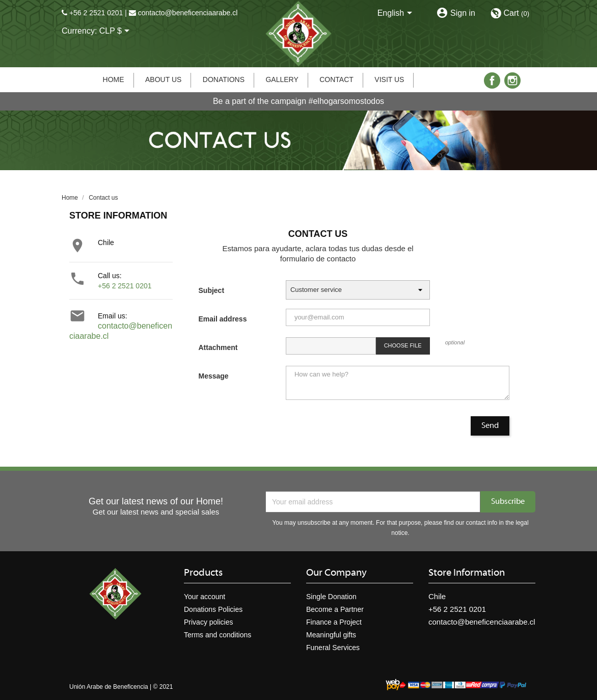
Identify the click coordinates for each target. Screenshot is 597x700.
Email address (223, 319)
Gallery (282, 79)
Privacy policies (208, 622)
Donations (224, 79)
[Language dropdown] (397, 14)
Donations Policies (213, 609)
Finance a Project (334, 622)
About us (163, 79)
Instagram (512, 80)
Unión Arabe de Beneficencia (109, 687)
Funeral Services (333, 648)
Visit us (389, 79)
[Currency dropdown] (116, 32)
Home (114, 79)
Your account (205, 597)
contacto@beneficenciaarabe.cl (188, 13)
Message (214, 376)
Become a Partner (335, 609)
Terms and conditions (218, 635)
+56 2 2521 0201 (96, 13)
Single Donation (331, 597)
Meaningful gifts (331, 635)
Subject (212, 290)
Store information (467, 573)
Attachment (218, 347)
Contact (336, 79)
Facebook (492, 80)
